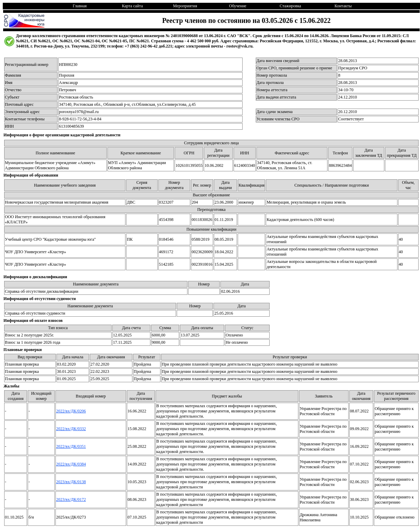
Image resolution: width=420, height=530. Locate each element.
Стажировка (290, 6)
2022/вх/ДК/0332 (71, 429)
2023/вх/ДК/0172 (71, 499)
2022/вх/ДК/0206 (71, 411)
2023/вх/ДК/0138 (71, 482)
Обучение (238, 6)
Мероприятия (185, 6)
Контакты (343, 6)
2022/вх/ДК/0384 (71, 464)
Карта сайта (133, 6)
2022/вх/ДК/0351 (71, 446)
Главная (80, 6)
